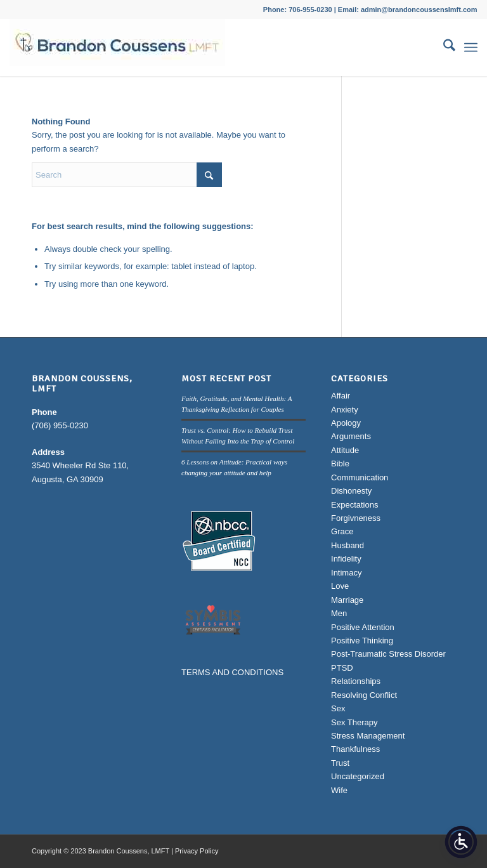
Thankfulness (355, 749)
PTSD (342, 668)
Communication (360, 477)
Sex (338, 708)
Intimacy (346, 573)
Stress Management (368, 736)
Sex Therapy (354, 722)
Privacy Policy (197, 851)
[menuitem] (443, 48)
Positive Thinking (362, 641)
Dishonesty (351, 491)
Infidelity (346, 559)
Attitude (345, 450)
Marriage (347, 600)
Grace (342, 531)
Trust (340, 763)
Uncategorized (358, 776)
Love (340, 586)
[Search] (443, 48)
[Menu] (471, 48)
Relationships (356, 681)
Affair (341, 396)
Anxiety (345, 410)
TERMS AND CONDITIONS (232, 672)
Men (339, 613)
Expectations (354, 505)
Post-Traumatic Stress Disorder (388, 654)
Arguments (351, 436)
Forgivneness (356, 518)
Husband (347, 545)
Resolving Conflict (364, 695)
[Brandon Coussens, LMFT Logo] (117, 48)
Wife (339, 790)
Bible (340, 464)
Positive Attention (363, 627)
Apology (346, 423)
